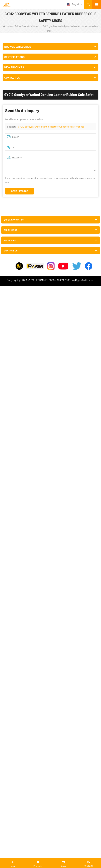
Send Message (20, 191)
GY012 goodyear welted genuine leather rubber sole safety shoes (51, 127)
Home (8, 26)
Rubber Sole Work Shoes (27, 26)
